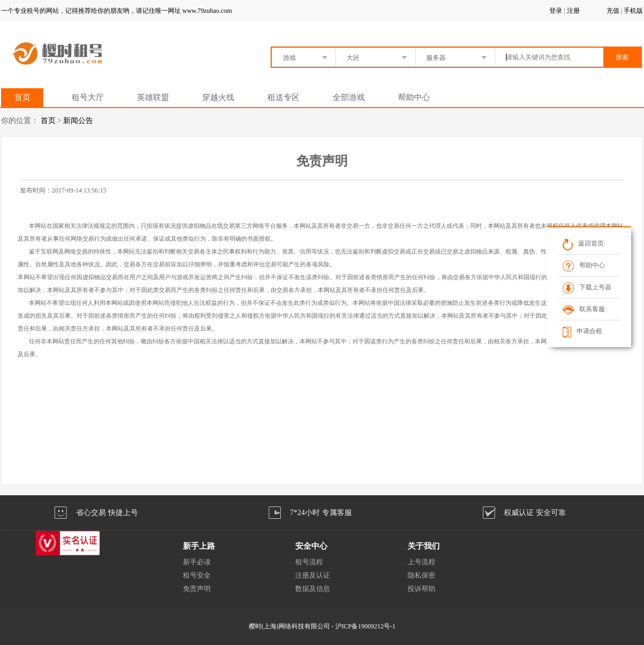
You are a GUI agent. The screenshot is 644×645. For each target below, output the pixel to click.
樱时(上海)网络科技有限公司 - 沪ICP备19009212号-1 (322, 626)
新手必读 (197, 562)
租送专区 (283, 97)
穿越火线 (218, 97)
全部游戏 (349, 97)
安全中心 (311, 546)
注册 (573, 11)
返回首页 (583, 243)
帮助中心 (414, 97)
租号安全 (197, 575)
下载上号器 (587, 287)
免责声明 (197, 589)
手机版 (633, 11)
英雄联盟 (153, 97)
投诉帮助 (421, 589)
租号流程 (309, 562)
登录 (556, 11)
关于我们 (424, 546)
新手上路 (199, 546)
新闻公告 (78, 121)
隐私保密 (421, 575)
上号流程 (421, 562)
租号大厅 (88, 97)
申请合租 (582, 331)
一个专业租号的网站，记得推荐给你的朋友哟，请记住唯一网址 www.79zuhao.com (117, 11)
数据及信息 (313, 589)
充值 (613, 11)
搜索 (622, 57)
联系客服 (584, 309)
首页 (22, 97)
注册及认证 (313, 575)
